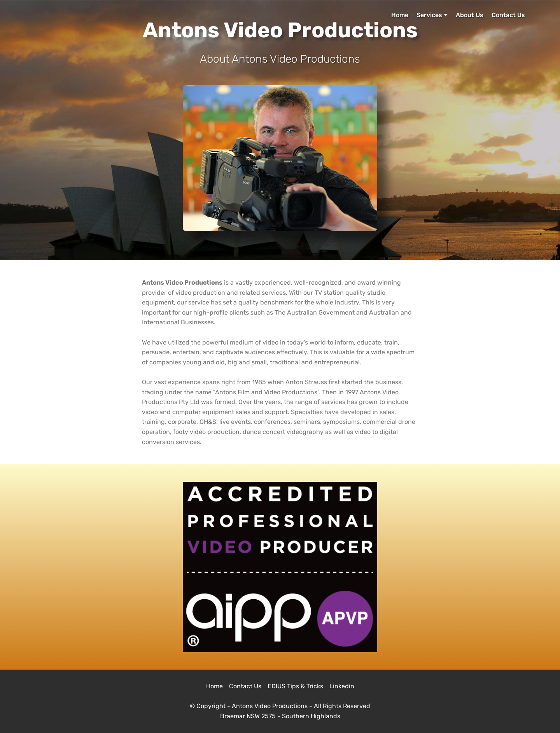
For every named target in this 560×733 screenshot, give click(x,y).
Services (429, 15)
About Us (470, 15)
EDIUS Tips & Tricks (295, 686)
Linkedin (342, 686)
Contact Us (508, 15)
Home (400, 15)
